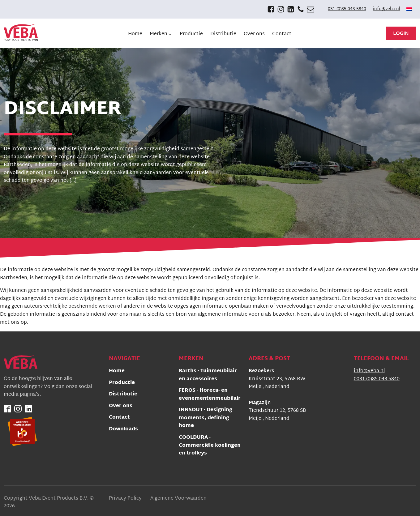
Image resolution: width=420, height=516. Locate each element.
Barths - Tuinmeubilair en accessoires (208, 375)
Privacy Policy (125, 499)
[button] (161, 34)
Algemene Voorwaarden (178, 499)
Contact (119, 418)
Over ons (121, 406)
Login (401, 34)
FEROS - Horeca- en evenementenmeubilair (210, 395)
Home (117, 371)
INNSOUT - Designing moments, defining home (206, 418)
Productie (122, 383)
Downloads (123, 430)
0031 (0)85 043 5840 (377, 379)
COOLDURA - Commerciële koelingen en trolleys (210, 446)
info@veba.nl (387, 9)
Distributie (123, 395)
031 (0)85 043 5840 (347, 9)
